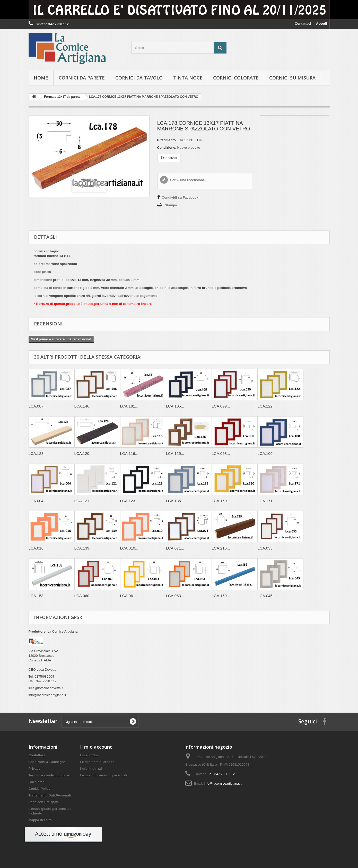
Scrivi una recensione (187, 180)
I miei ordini (89, 755)
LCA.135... (175, 501)
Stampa (171, 205)
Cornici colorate (236, 78)
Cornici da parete (82, 78)
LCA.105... (175, 406)
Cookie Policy (40, 789)
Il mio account (96, 747)
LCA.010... (129, 548)
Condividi (169, 158)
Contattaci (303, 24)
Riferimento (167, 140)
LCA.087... (38, 406)
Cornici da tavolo (139, 78)
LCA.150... (221, 501)
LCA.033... (267, 548)
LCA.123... (129, 501)
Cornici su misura (292, 78)
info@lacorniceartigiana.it (223, 783)
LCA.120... (84, 453)
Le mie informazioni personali (104, 775)
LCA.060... (84, 596)
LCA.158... (38, 596)
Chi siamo (37, 782)
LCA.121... (84, 501)
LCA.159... (221, 596)
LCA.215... (221, 548)
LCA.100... (267, 453)
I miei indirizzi (91, 769)
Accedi (322, 24)
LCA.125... (175, 453)
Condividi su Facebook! (181, 197)
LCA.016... (38, 548)
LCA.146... (84, 406)
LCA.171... (267, 501)
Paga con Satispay (43, 802)
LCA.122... (267, 406)
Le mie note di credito (97, 762)
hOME (41, 78)
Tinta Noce (188, 78)
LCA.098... (221, 453)
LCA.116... (129, 453)
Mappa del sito (40, 820)
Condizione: (167, 148)
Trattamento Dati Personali (50, 795)
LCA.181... (129, 406)
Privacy (34, 769)
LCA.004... (38, 501)
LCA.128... (38, 453)
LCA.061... (129, 596)
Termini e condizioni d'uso (49, 775)
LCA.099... (221, 406)
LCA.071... (175, 548)
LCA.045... (267, 596)
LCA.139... (84, 548)
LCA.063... (175, 596)
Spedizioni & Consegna (47, 762)
